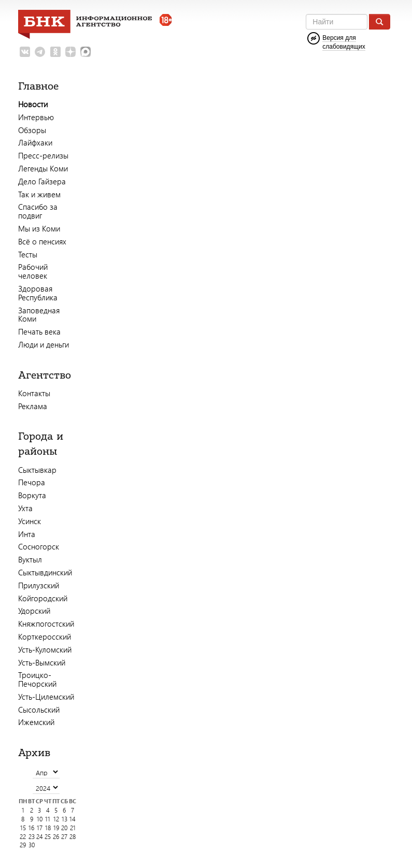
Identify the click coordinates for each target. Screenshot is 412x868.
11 (48, 819)
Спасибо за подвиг (38, 211)
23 (32, 837)
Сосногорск (39, 546)
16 (31, 828)
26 (56, 837)
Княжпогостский (46, 624)
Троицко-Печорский (37, 679)
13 (65, 819)
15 (23, 828)
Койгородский (43, 598)
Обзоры (32, 130)
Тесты (28, 254)
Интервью (36, 117)
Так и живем (39, 194)
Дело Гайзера (42, 181)
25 (48, 837)
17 (40, 828)
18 (48, 828)
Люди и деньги (44, 344)
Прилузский (39, 585)
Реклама (33, 406)
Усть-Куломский (45, 649)
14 (73, 819)
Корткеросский (45, 636)
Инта (27, 534)
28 (73, 837)
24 (40, 837)
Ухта (25, 508)
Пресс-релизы (43, 155)
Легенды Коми (43, 168)
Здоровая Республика (38, 293)
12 (56, 819)
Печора (32, 482)
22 (23, 837)
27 (64, 837)
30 (32, 845)
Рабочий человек (33, 271)
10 (40, 819)
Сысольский (39, 710)
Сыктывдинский (45, 572)
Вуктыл (30, 559)
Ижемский (36, 722)
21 (73, 828)
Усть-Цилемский (46, 697)
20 (64, 828)
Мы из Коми (39, 228)
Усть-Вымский (42, 662)
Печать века (39, 331)
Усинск (30, 521)
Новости (33, 104)
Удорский (34, 611)
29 (23, 845)
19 (56, 828)
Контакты (34, 393)
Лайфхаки (35, 142)
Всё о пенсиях (42, 241)
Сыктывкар (37, 470)
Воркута (32, 495)
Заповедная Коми (39, 315)
